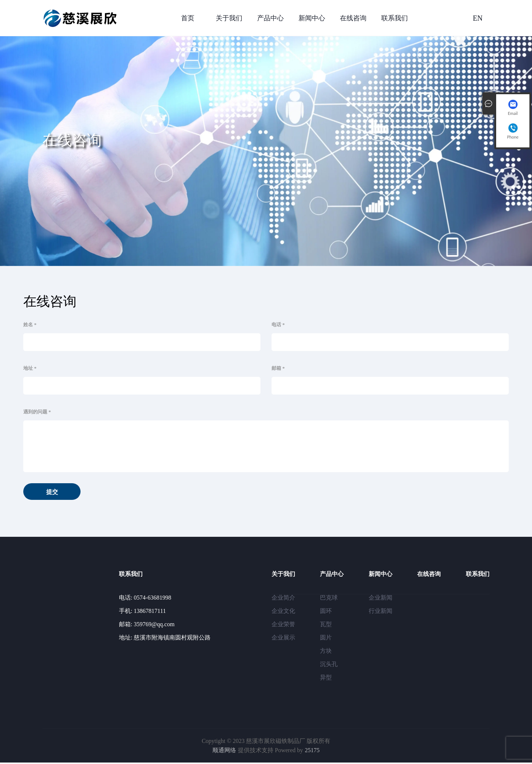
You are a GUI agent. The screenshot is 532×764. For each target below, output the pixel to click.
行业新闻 (381, 612)
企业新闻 (381, 599)
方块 (326, 652)
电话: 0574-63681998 (145, 599)
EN (478, 18)
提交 (57, 493)
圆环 (326, 612)
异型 (326, 679)
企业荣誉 (283, 626)
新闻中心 (312, 18)
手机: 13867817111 (142, 612)
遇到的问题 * (37, 412)
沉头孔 (329, 666)
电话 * (278, 325)
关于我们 (229, 18)
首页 (188, 18)
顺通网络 (224, 752)
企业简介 (283, 599)
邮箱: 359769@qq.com (147, 626)
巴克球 (329, 599)
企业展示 (283, 639)
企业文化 (283, 612)
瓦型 (326, 626)
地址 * (30, 368)
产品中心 (270, 18)
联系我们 (395, 18)
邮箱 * (278, 368)
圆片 (326, 639)
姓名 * (30, 325)
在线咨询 (353, 18)
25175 (312, 752)
